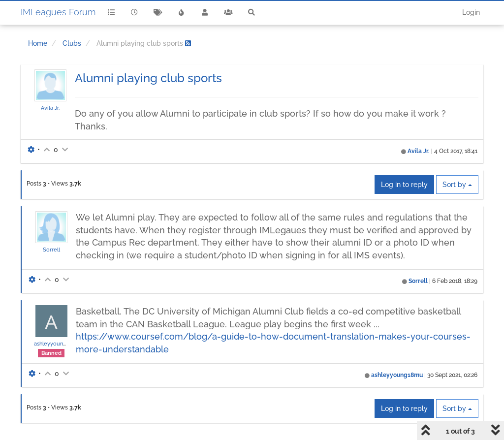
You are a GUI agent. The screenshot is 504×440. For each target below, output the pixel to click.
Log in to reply (404, 185)
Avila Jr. (50, 108)
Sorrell (51, 250)
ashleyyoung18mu (57, 344)
